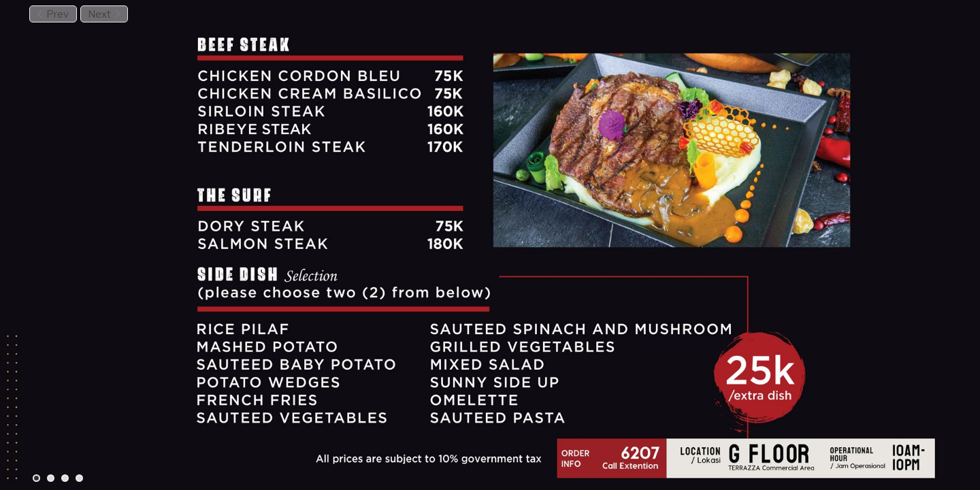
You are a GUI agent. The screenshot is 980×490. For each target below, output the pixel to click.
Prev (53, 14)
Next (104, 14)
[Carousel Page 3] (65, 478)
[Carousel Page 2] (51, 478)
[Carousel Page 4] (79, 478)
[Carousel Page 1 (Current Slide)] (36, 478)
